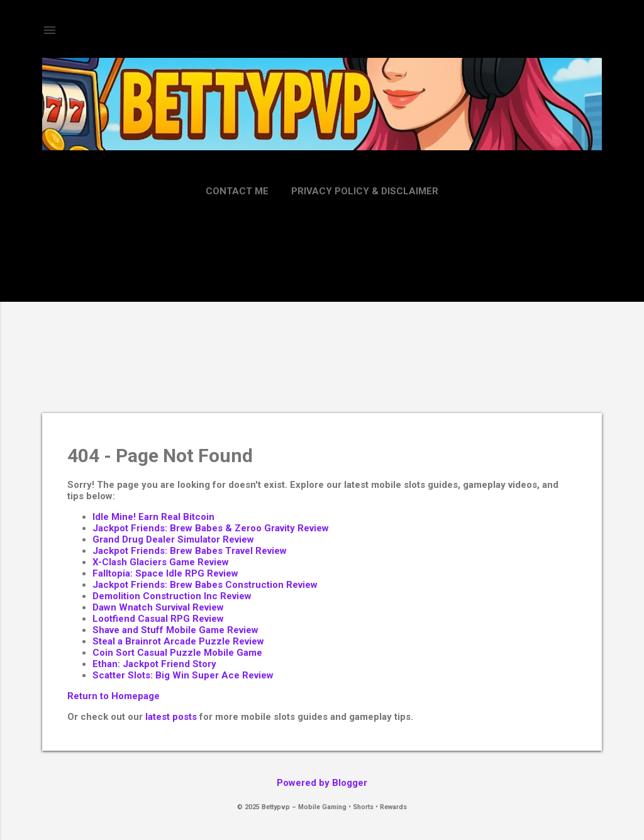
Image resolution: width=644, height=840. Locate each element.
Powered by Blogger (322, 783)
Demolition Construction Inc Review (172, 596)
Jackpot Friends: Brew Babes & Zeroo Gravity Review (211, 528)
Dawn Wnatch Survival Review (158, 607)
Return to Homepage (114, 696)
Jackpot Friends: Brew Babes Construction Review (205, 585)
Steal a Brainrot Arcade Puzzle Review (178, 641)
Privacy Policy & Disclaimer (365, 191)
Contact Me (237, 191)
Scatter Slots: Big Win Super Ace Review (183, 675)
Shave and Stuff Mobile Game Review (175, 630)
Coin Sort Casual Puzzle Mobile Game (177, 653)
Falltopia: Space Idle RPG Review (165, 573)
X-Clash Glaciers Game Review (161, 562)
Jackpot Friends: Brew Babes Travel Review (190, 551)
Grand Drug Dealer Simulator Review (173, 539)
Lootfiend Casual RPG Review (158, 619)
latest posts (171, 717)
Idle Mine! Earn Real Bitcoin (153, 517)
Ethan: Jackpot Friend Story (154, 664)
